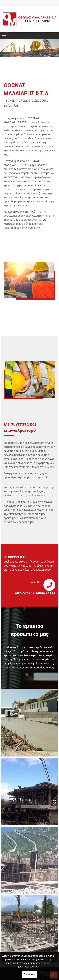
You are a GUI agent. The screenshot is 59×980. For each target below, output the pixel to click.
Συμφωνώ (30, 974)
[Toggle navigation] (4, 36)
